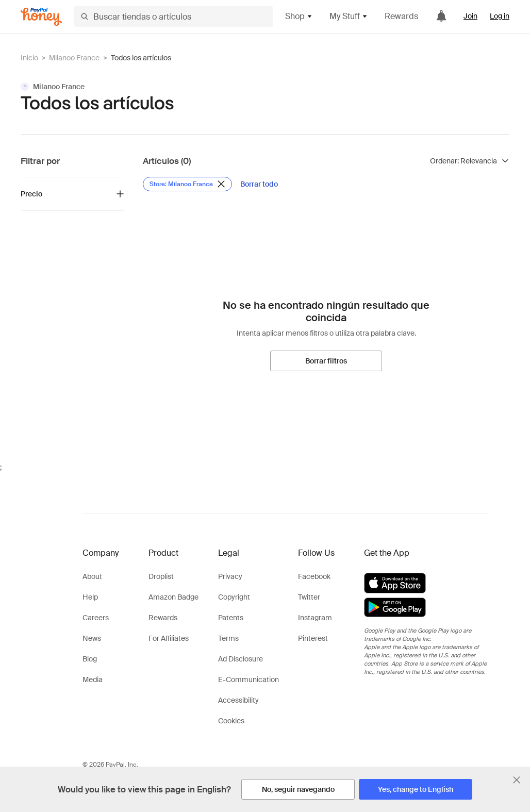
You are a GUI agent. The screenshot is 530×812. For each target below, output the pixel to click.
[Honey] (41, 17)
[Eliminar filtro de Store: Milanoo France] (187, 184)
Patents (231, 618)
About (92, 576)
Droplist (161, 576)
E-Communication (249, 680)
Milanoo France (74, 58)
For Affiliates (169, 638)
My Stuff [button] (349, 16)
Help (90, 597)
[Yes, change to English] (416, 789)
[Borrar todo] (259, 184)
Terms (228, 638)
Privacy (230, 576)
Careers (96, 618)
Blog (90, 659)
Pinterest (313, 638)
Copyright (234, 597)
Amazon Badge (173, 597)
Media (93, 680)
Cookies (231, 721)
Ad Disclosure (241, 659)
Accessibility (238, 700)
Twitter (309, 597)
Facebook (314, 576)
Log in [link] (500, 16)
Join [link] (470, 16)
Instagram (315, 618)
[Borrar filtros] (326, 361)
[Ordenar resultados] (470, 161)
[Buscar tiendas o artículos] (173, 16)
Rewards (401, 16)
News (92, 638)
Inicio (29, 58)
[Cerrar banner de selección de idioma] (517, 780)
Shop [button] (299, 16)
